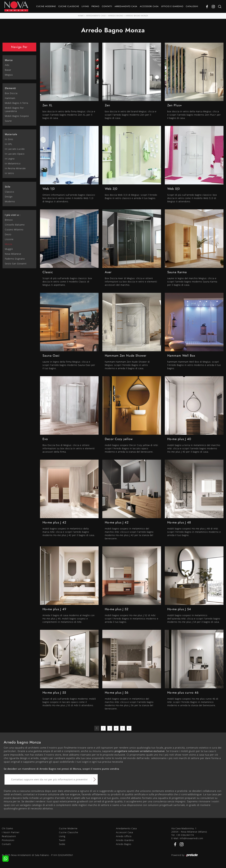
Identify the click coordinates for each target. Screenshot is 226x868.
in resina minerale (15, 168)
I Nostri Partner (11, 832)
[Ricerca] (220, 7)
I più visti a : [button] (13, 215)
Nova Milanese (13, 254)
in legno (10, 159)
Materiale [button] (11, 134)
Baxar (8, 70)
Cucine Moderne (46, 6)
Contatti (107, 6)
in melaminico (13, 163)
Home (81, 16)
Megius (9, 75)
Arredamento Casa (126, 6)
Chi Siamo (7, 828)
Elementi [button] (10, 88)
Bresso (9, 220)
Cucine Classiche (69, 6)
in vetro (9, 173)
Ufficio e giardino (172, 6)
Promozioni (8, 840)
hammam (10, 98)
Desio (8, 234)
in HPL (9, 144)
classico (9, 192)
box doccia (11, 93)
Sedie (62, 844)
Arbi (7, 65)
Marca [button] (9, 60)
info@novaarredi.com (191, 838)
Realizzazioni (9, 836)
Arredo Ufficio (124, 836)
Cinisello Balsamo (15, 225)
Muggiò (9, 249)
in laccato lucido (15, 149)
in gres (9, 139)
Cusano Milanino (14, 230)
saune (8, 121)
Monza (8, 244)
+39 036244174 (185, 835)
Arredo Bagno (116, 16)
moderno (10, 201)
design (9, 197)
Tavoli (62, 840)
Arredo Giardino (125, 840)
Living (85, 6)
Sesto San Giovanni (16, 264)
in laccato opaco (15, 154)
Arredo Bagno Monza (137, 16)
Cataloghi (192, 6)
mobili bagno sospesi (17, 116)
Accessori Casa (149, 6)
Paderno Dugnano (15, 259)
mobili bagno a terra (16, 103)
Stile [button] (8, 187)
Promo (95, 6)
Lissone (9, 239)
